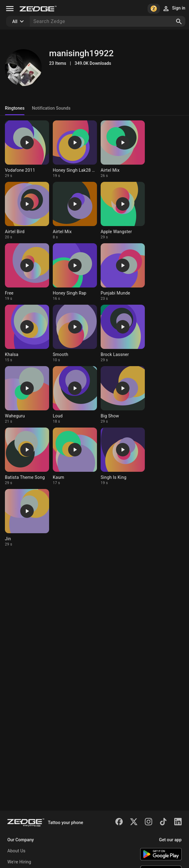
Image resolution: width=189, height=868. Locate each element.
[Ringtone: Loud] (75, 395)
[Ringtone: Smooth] (75, 334)
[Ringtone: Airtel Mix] (123, 149)
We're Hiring (19, 862)
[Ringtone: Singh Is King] (123, 456)
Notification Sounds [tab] (51, 108)
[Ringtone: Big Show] (123, 395)
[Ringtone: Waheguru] (27, 395)
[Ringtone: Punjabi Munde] (123, 272)
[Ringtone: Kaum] (75, 456)
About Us (16, 851)
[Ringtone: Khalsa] (27, 334)
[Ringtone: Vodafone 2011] (27, 149)
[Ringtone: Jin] (27, 518)
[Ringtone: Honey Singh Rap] (75, 272)
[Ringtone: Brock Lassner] (123, 334)
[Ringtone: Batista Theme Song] (27, 456)
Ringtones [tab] (15, 108)
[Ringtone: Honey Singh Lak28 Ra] (75, 149)
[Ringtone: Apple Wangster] (123, 211)
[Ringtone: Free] (27, 272)
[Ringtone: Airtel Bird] (27, 211)
